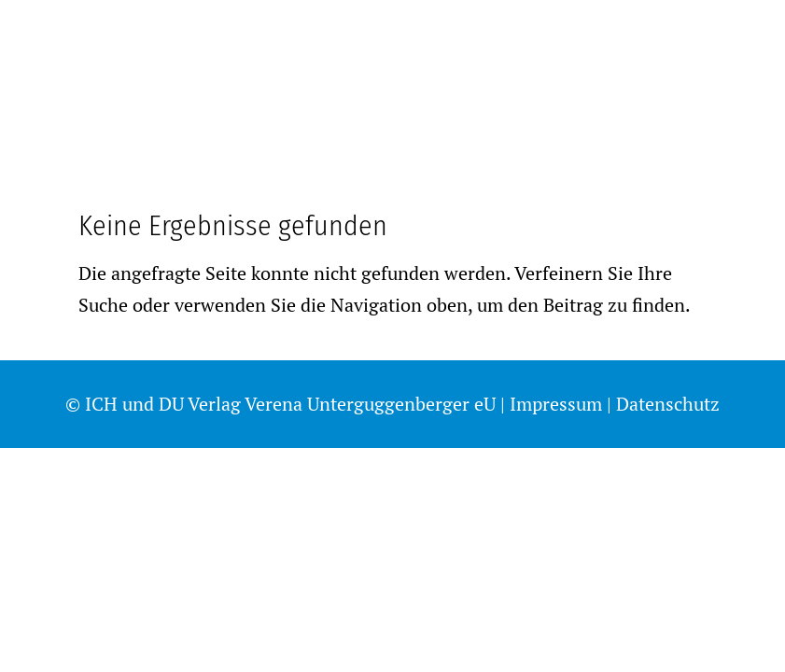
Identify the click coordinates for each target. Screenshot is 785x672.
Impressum (556, 404)
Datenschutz (668, 404)
